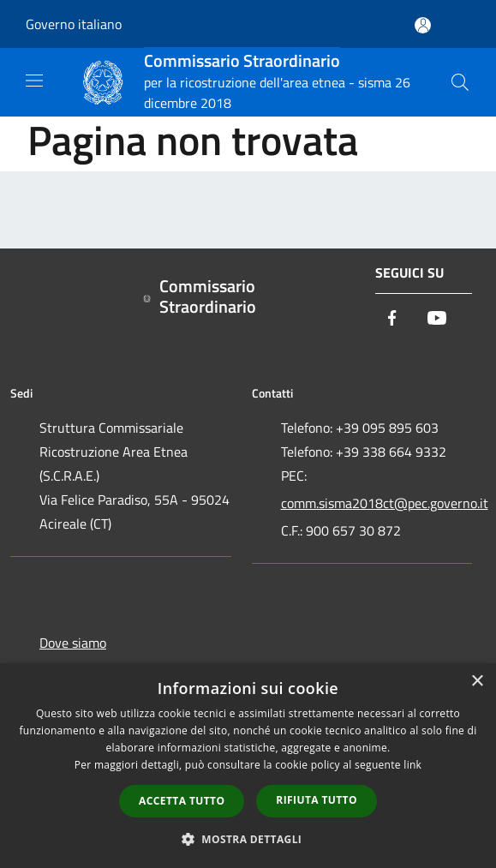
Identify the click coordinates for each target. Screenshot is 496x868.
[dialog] (248, 766)
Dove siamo (73, 643)
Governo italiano (74, 24)
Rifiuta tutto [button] (317, 800)
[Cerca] (460, 82)
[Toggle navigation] (34, 81)
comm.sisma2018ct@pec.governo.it (377, 503)
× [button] (477, 682)
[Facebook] (392, 319)
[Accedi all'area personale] (423, 25)
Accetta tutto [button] (182, 801)
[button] (248, 839)
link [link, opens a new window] (412, 765)
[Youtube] (437, 319)
